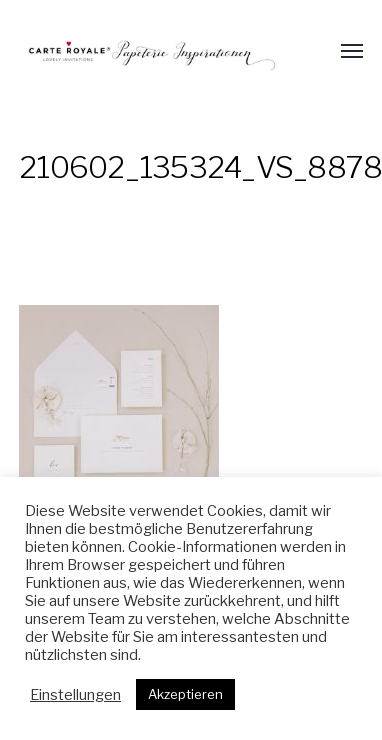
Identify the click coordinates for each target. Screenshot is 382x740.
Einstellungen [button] (75, 695)
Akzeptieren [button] (185, 694)
